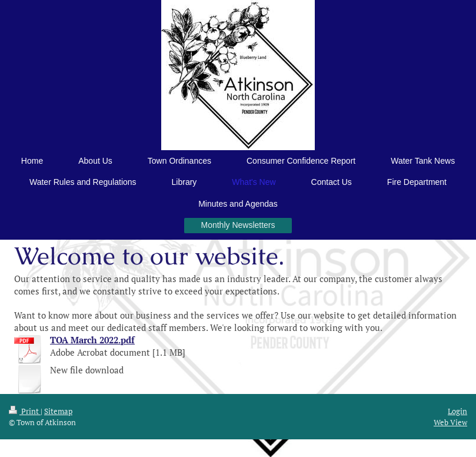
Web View (450, 422)
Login (457, 411)
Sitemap (58, 411)
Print (25, 411)
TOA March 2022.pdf (92, 340)
